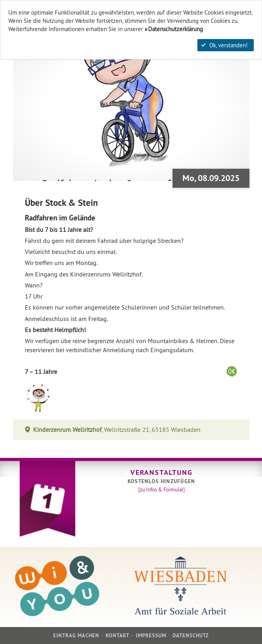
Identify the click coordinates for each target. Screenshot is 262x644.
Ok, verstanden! (225, 45)
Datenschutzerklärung (176, 29)
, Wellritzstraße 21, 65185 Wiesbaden (117, 430)
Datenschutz (191, 636)
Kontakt (117, 636)
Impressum (151, 636)
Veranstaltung (161, 472)
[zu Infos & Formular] (162, 489)
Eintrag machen (76, 636)
